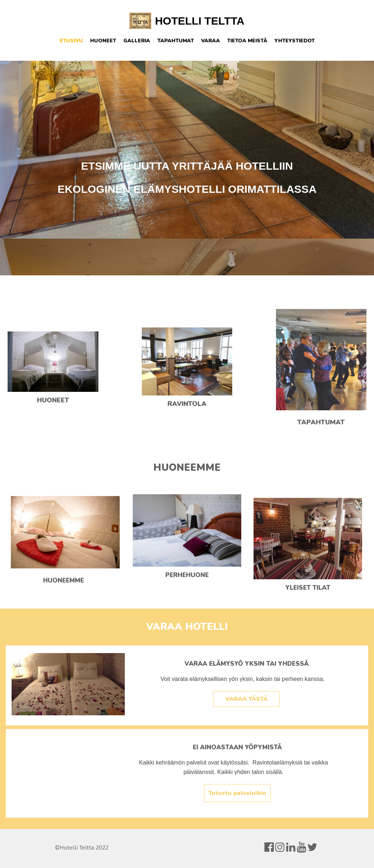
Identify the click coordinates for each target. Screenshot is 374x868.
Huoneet (103, 41)
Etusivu (71, 41)
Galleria (137, 41)
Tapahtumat (176, 41)
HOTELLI (178, 21)
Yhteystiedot (295, 41)
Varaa (211, 41)
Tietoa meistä (247, 41)
